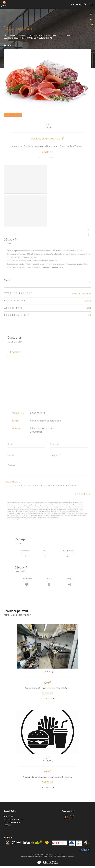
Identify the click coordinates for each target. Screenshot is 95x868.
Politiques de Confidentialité (35, 519)
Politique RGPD (65, 857)
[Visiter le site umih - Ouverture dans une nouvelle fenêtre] (72, 845)
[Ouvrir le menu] (91, 4)
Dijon (54, 36)
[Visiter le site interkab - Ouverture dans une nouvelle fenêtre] (32, 844)
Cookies (72, 857)
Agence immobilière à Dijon (14, 36)
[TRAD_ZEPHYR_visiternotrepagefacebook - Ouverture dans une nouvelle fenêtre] (65, 818)
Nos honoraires (25, 857)
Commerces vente (33, 36)
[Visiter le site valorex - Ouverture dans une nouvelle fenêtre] (79, 845)
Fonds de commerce (65, 36)
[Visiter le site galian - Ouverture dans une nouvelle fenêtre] (16, 844)
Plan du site (34, 857)
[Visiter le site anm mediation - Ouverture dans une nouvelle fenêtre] (59, 844)
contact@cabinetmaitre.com (46, 420)
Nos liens (56, 857)
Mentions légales (43, 857)
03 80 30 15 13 (37, 413)
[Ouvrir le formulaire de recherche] (79, 4)
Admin (51, 857)
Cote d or (46, 36)
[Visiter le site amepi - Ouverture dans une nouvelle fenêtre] (84, 851)
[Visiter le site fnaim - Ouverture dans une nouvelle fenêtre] (47, 844)
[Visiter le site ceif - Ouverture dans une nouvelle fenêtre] (87, 845)
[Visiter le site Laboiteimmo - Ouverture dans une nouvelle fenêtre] (47, 862)
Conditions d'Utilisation (52, 519)
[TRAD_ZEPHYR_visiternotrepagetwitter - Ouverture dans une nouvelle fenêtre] (71, 818)
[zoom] (25, 167)
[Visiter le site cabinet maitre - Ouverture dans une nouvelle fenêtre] (7, 844)
